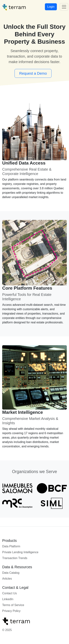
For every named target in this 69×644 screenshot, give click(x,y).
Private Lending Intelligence (20, 552)
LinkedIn (8, 599)
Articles (7, 579)
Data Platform (11, 546)
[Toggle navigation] (64, 7)
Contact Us (9, 593)
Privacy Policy (11, 611)
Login (51, 7)
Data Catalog (11, 573)
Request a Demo (33, 73)
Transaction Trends (15, 558)
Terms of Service (13, 605)
